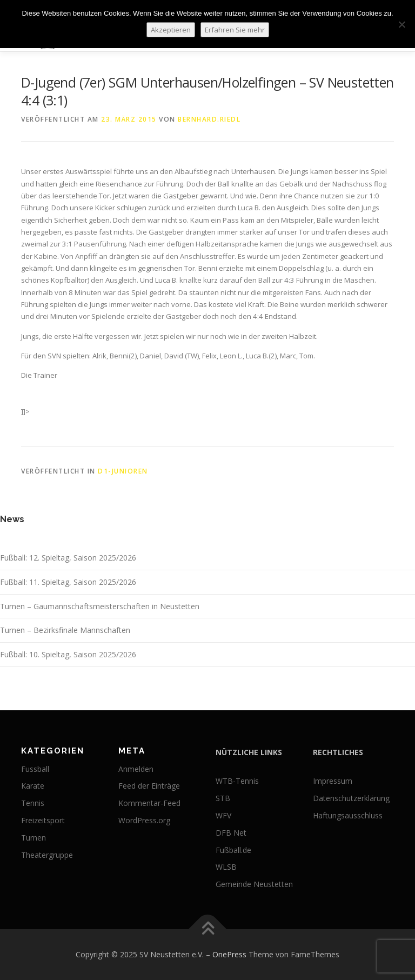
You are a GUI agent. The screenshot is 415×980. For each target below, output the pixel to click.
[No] (401, 24)
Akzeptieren (171, 30)
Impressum (333, 781)
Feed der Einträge (149, 786)
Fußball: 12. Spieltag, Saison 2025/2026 (68, 558)
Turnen (34, 838)
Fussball (35, 769)
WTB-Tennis (237, 781)
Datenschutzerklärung (351, 798)
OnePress (229, 954)
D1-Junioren (123, 471)
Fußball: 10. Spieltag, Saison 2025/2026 (68, 654)
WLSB (226, 867)
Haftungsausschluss (348, 815)
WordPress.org (144, 820)
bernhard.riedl (209, 119)
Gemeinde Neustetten (254, 884)
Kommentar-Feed (149, 803)
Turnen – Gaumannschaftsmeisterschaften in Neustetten (100, 606)
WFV (223, 815)
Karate (33, 786)
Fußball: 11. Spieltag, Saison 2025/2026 (68, 582)
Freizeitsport (43, 820)
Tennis (33, 803)
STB (223, 798)
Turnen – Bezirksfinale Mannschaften (65, 630)
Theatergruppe (47, 855)
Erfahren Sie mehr (235, 30)
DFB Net (231, 833)
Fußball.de (233, 850)
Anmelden (136, 769)
